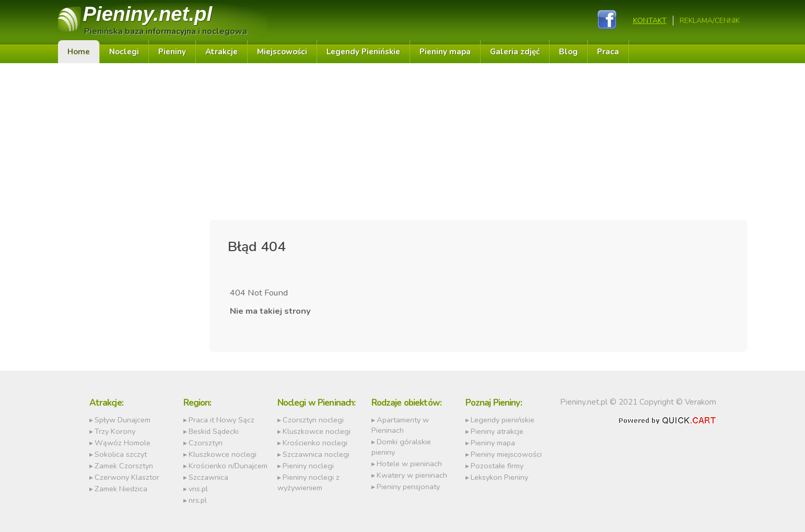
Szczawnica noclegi (316, 454)
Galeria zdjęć (515, 52)
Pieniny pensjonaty (408, 487)
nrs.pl (198, 500)
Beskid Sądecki (214, 431)
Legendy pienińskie (503, 420)
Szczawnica (208, 477)
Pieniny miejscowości (506, 454)
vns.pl (198, 489)
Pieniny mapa (445, 52)
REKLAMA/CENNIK (710, 21)
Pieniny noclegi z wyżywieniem (308, 482)
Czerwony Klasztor (127, 477)
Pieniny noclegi (308, 466)
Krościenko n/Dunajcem (228, 466)
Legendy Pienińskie (363, 52)
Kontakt (650, 21)
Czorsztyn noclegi (313, 420)
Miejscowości (282, 52)
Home (79, 52)
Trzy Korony (115, 431)
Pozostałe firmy (497, 466)
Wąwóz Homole (122, 443)
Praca (608, 52)
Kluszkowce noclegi (223, 454)
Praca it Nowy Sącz (221, 420)
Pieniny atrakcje (497, 431)
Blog (568, 52)
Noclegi (124, 52)
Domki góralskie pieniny (401, 447)
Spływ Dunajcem (122, 420)
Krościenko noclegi (315, 443)
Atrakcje (221, 52)
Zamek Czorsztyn (124, 466)
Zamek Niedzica (121, 489)
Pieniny (148, 14)
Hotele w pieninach (409, 464)
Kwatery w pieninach (412, 475)
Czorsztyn (206, 443)
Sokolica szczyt (121, 454)
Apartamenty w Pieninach (400, 425)
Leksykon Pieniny (499, 477)
